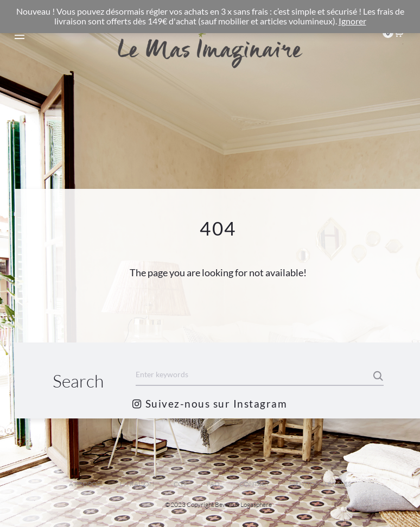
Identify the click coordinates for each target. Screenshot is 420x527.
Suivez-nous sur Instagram (210, 404)
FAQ (213, 484)
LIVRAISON (137, 484)
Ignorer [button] (352, 21)
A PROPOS (85, 484)
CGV (180, 484)
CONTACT (254, 484)
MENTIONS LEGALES (320, 484)
